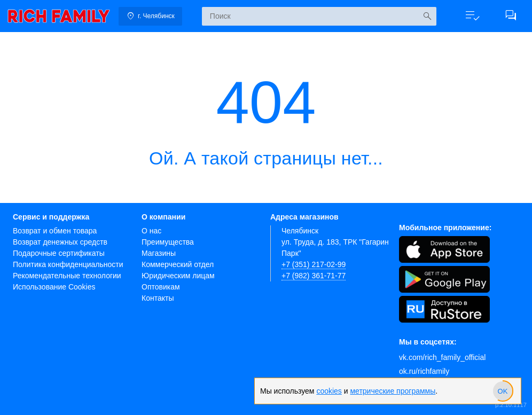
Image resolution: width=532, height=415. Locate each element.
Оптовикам (161, 287)
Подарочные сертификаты (59, 253)
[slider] (503, 391)
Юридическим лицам (178, 276)
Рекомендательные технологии (67, 276)
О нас (151, 231)
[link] (59, 16)
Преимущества (168, 242)
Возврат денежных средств (60, 242)
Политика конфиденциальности (68, 264)
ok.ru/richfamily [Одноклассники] (424, 371)
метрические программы (393, 391)
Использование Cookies (54, 287)
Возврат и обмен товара (55, 231)
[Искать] (427, 16)
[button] (472, 16)
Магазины (159, 253)
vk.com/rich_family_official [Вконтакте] (442, 357)
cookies (329, 391)
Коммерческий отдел (178, 264)
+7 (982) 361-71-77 (314, 276)
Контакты (158, 298)
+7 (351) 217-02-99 (314, 264)
